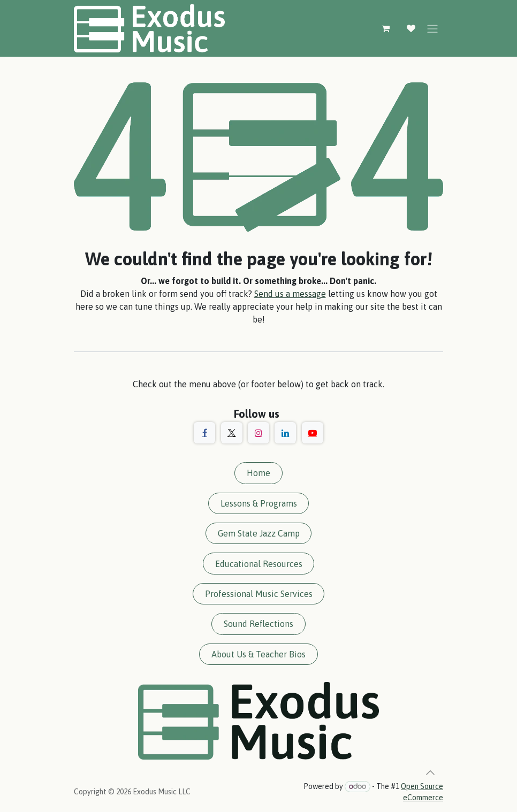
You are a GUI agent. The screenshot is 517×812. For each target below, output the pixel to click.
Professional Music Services (259, 594)
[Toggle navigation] (432, 28)
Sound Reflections (258, 624)
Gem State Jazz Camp (259, 533)
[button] (430, 772)
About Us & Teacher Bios (258, 654)
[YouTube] (313, 433)
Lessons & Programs (259, 503)
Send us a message (290, 294)
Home (258, 473)
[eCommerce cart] (385, 28)
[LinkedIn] (285, 433)
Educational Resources (259, 564)
